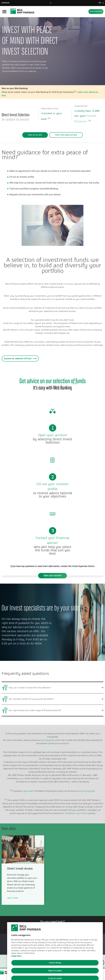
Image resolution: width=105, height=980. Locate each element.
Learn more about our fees (66, 135)
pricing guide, (48, 740)
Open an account (96, 11)
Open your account (52, 576)
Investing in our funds (76, 813)
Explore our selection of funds (20, 358)
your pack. (28, 791)
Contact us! (53, 926)
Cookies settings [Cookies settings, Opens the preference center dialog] (55, 972)
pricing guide (89, 791)
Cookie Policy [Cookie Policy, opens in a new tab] (16, 965)
